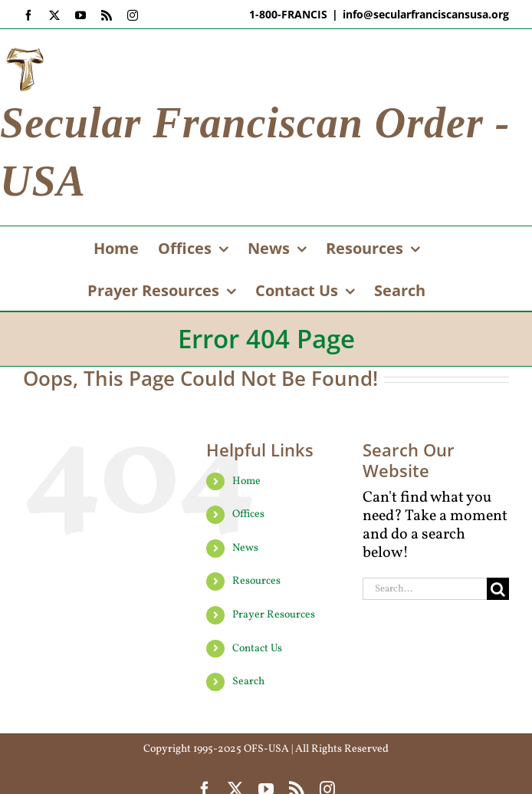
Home (246, 481)
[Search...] (425, 589)
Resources (256, 581)
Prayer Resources (274, 615)
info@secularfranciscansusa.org (426, 14)
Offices (248, 514)
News (245, 548)
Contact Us (257, 649)
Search (248, 682)
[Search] (498, 589)
